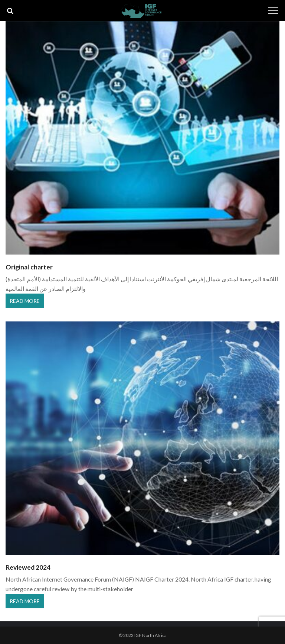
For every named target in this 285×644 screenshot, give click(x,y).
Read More (25, 301)
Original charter (29, 267)
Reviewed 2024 (28, 567)
